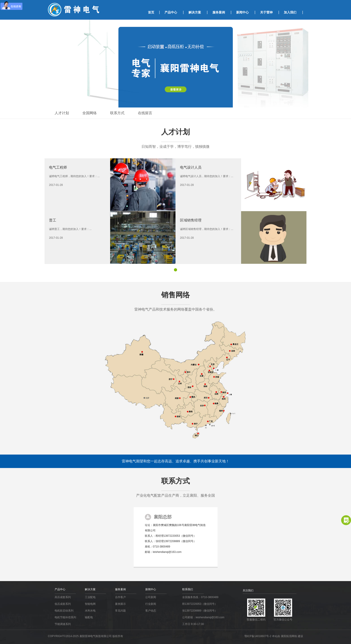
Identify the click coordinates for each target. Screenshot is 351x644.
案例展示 (120, 604)
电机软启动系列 (64, 611)
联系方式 (117, 113)
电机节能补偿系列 (65, 617)
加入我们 (290, 12)
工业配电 (90, 597)
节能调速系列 (63, 624)
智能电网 (90, 604)
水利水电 (90, 611)
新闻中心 (242, 12)
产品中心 (171, 12)
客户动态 (151, 611)
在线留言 (145, 113)
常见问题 (120, 611)
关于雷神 (266, 12)
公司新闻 (151, 597)
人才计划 (62, 113)
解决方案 (195, 12)
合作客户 (120, 597)
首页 (151, 12)
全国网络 (90, 113)
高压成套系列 (63, 597)
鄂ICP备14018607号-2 (258, 636)
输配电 (89, 617)
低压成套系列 (63, 604)
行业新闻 (151, 604)
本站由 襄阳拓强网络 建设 (288, 636)
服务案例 (219, 12)
